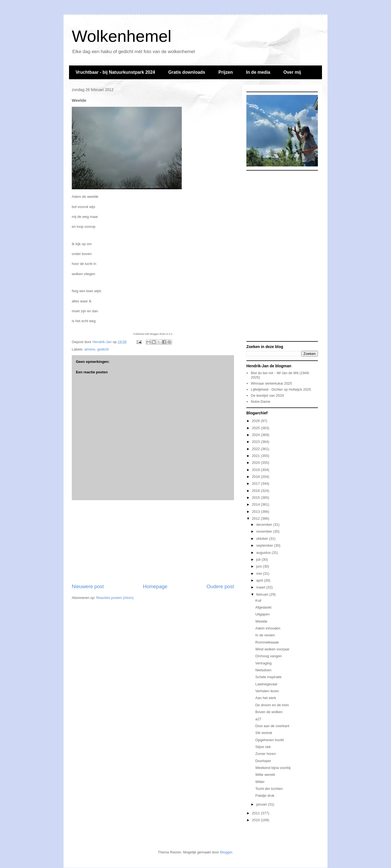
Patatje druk (265, 796)
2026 (256, 421)
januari (262, 804)
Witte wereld (265, 775)
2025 (256, 428)
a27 (258, 719)
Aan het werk (266, 698)
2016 (256, 491)
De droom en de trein (272, 705)
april (260, 580)
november (265, 531)
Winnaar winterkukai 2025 (271, 383)
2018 (256, 477)
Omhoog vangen (268, 656)
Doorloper (263, 761)
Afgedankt (263, 607)
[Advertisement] (153, 542)
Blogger (226, 852)
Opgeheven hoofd (269, 740)
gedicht (103, 349)
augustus (264, 553)
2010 (256, 820)
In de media (258, 72)
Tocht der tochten (269, 789)
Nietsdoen (263, 670)
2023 (256, 442)
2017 (256, 484)
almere (90, 349)
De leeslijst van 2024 (267, 395)
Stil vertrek (264, 733)
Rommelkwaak (267, 642)
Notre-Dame (261, 402)
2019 (256, 470)
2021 (256, 456)
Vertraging (263, 663)
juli (259, 559)
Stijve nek (263, 747)
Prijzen (225, 72)
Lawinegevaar (266, 684)
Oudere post (220, 587)
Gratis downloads (187, 72)
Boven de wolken (269, 712)
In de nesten (265, 635)
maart (261, 587)
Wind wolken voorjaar (272, 649)
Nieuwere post (88, 587)
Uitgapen (262, 614)
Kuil (258, 600)
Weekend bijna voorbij (273, 768)
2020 (256, 463)
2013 (256, 512)
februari (263, 594)
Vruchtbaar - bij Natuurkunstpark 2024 (115, 72)
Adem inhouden (268, 628)
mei (260, 573)
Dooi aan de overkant (272, 726)
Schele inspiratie (268, 677)
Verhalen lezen (267, 691)
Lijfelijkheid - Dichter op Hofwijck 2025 (281, 389)
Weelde (261, 621)
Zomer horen (265, 754)
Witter (260, 782)
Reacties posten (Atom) (115, 598)
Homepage (155, 587)
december (265, 525)
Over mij (292, 72)
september (265, 545)
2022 (256, 449)
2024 (256, 435)
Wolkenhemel (122, 36)
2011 (256, 813)
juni (260, 566)
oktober (263, 539)
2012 (256, 518)
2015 (256, 498)
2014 (256, 504)
